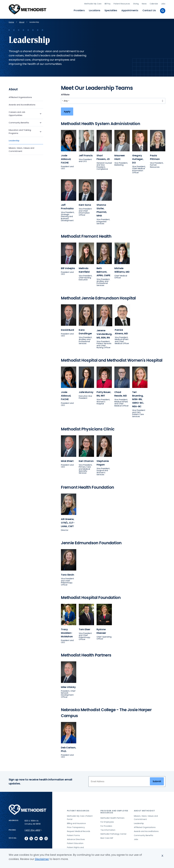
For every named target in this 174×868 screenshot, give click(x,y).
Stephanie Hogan (103, 462)
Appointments (130, 10)
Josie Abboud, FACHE (66, 158)
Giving (136, 3)
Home (11, 21)
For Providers (106, 825)
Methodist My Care (93, 3)
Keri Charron (86, 460)
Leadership (14, 140)
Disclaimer (42, 859)
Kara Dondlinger (85, 331)
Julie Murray (86, 391)
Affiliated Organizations (20, 96)
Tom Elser (84, 628)
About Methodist (144, 810)
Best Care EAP (107, 837)
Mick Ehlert (67, 460)
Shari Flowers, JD (103, 156)
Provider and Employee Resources (114, 811)
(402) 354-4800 (33, 829)
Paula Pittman (155, 156)
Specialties (111, 10)
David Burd (67, 329)
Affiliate (65, 94)
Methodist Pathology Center (114, 833)
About (22, 21)
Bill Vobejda (68, 267)
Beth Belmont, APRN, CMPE (103, 271)
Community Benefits (19, 122)
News (144, 3)
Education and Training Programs (20, 131)
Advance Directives (76, 838)
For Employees (107, 821)
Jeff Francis (86, 155)
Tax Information (108, 829)
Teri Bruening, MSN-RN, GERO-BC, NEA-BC (138, 398)
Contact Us (149, 10)
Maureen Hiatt (120, 156)
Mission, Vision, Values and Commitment (21, 149)
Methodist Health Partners (112, 817)
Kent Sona (85, 204)
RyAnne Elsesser (101, 630)
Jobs (163, 3)
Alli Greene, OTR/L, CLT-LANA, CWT (68, 522)
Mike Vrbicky (68, 686)
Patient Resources (122, 3)
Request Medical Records (79, 831)
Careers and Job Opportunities (17, 113)
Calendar (154, 3)
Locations (95, 10)
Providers (79, 10)
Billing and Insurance (76, 822)
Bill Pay (108, 3)
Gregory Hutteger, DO (138, 158)
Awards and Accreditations (22, 104)
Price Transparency (76, 826)
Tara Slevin (68, 574)
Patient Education (75, 843)
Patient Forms (73, 834)
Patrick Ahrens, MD (121, 331)
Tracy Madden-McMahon (67, 632)
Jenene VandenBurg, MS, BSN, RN (104, 333)
